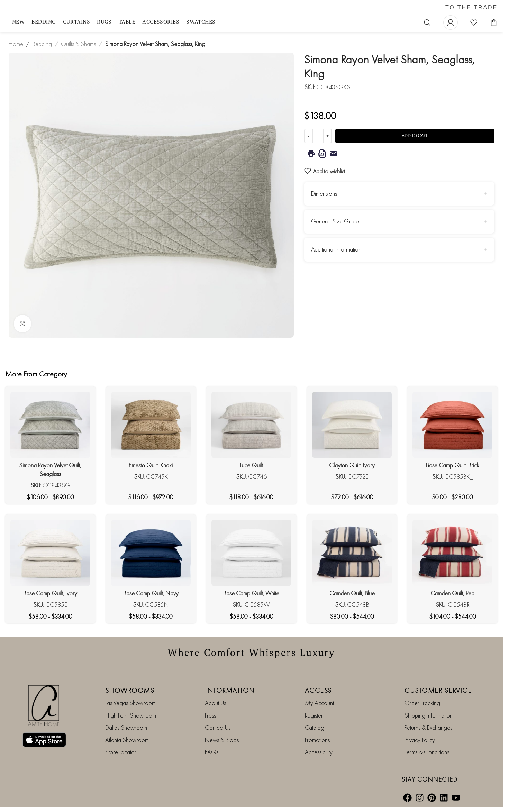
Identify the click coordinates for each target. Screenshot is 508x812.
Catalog (315, 727)
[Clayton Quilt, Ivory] (352, 425)
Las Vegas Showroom (130, 703)
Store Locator (121, 752)
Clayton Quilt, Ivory (352, 465)
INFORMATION (230, 690)
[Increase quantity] (328, 136)
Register (314, 715)
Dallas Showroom (126, 727)
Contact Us (218, 727)
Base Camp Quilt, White (251, 593)
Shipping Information (429, 715)
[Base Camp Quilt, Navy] (151, 553)
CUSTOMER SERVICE (438, 690)
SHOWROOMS (130, 690)
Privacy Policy (420, 740)
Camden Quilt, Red (452, 593)
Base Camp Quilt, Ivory (50, 593)
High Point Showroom (131, 715)
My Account (319, 703)
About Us (215, 703)
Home (16, 44)
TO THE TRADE (471, 8)
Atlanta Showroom (127, 740)
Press (210, 715)
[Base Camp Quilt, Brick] (452, 425)
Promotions (317, 740)
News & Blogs (222, 740)
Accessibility (319, 752)
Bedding (42, 44)
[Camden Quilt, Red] (452, 553)
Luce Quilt (251, 465)
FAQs (212, 752)
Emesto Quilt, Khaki (151, 465)
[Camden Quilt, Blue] (352, 553)
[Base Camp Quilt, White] (251, 553)
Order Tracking (422, 703)
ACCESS (318, 690)
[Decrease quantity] (309, 136)
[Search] (427, 22)
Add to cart (415, 136)
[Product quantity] (318, 136)
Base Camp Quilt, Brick (453, 465)
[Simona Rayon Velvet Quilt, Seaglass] (50, 425)
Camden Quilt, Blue (352, 593)
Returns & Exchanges (428, 727)
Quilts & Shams (78, 44)
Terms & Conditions (427, 752)
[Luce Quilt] (251, 425)
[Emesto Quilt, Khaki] (151, 425)
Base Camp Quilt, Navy (151, 593)
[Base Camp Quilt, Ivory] (50, 553)
